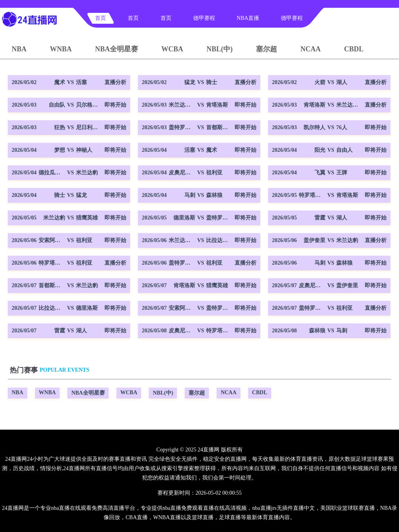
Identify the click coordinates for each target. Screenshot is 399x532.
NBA (19, 49)
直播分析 (115, 82)
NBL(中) (220, 49)
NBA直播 (248, 18)
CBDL (354, 49)
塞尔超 (267, 49)
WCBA (172, 49)
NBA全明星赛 (117, 49)
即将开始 (115, 105)
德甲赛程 (204, 18)
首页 (101, 18)
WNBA (61, 49)
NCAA (311, 49)
